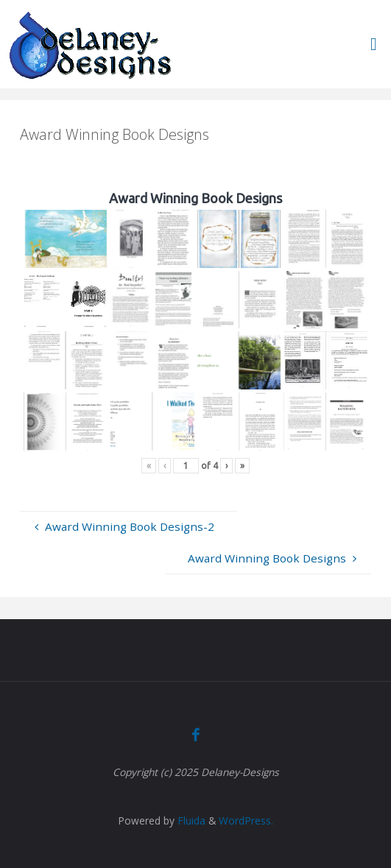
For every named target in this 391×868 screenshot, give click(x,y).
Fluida (190, 821)
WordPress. (246, 821)
